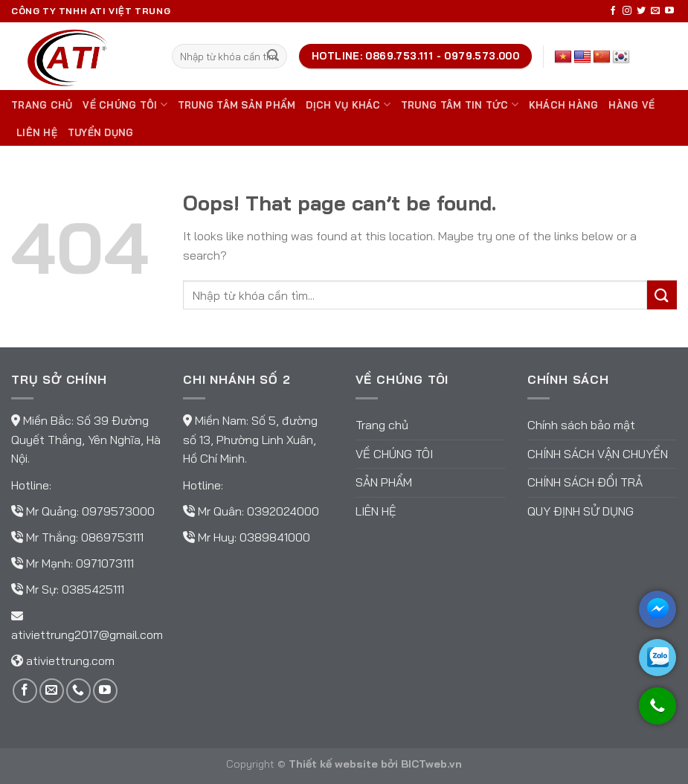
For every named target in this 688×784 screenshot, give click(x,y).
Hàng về (631, 105)
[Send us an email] (655, 11)
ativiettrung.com (70, 661)
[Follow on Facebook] (613, 11)
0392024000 (283, 511)
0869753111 (112, 537)
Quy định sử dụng (581, 511)
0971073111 (105, 563)
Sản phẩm (384, 482)
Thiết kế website (333, 764)
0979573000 (118, 511)
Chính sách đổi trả (585, 482)
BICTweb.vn (431, 764)
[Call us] (78, 691)
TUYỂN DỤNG (101, 132)
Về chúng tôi (125, 105)
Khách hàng (564, 105)
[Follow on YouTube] (669, 11)
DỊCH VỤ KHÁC (348, 105)
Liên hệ (37, 132)
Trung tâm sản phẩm (237, 105)
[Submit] (273, 57)
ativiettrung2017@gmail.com (87, 634)
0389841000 (275, 537)
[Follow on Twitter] (641, 11)
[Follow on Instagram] (627, 11)
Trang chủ (42, 105)
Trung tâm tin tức (460, 105)
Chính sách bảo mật (581, 425)
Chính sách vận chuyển (598, 454)
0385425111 (93, 589)
